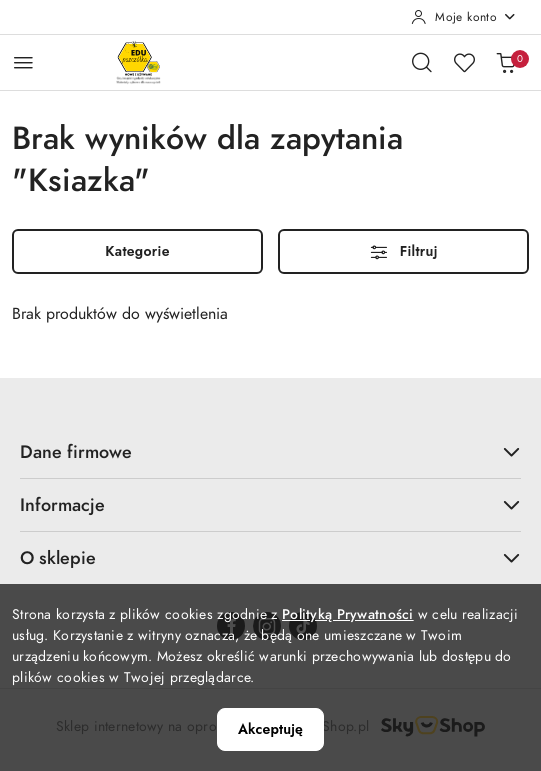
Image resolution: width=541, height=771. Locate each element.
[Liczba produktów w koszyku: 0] (506, 62)
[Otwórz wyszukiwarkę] (422, 62)
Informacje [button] (270, 504)
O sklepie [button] (270, 557)
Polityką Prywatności (348, 614)
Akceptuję (270, 729)
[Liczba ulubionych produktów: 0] (464, 62)
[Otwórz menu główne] (23, 62)
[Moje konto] (464, 17)
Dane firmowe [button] (270, 451)
